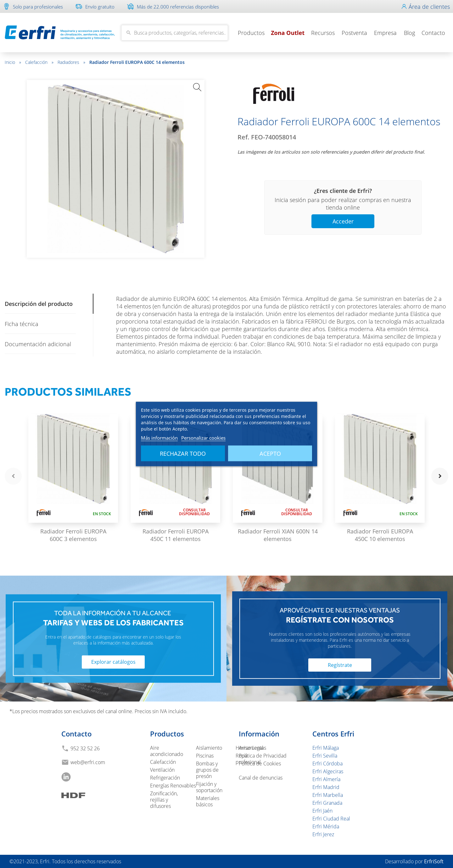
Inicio (13, 62)
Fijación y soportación (209, 787)
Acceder (343, 221)
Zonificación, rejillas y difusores (164, 800)
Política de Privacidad (263, 756)
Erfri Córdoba (327, 764)
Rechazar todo (183, 454)
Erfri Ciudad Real (331, 819)
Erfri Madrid (326, 787)
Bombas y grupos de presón (207, 770)
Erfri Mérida (326, 826)
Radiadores (71, 62)
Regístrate (340, 665)
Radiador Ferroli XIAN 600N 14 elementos (278, 535)
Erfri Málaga (326, 748)
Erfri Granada (327, 803)
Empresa (385, 33)
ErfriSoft (434, 861)
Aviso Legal (251, 748)
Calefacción (39, 62)
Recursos (323, 33)
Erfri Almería (326, 779)
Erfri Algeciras (328, 771)
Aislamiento (209, 748)
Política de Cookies (260, 764)
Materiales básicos (208, 801)
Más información (159, 438)
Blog (409, 33)
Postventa (354, 33)
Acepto (270, 454)
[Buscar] (175, 33)
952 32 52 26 (85, 748)
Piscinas (205, 756)
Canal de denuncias (261, 778)
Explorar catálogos (113, 662)
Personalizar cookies (203, 438)
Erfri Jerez (323, 834)
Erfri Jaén (322, 811)
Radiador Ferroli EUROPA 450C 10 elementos (380, 535)
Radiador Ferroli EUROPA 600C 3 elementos (73, 535)
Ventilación (162, 770)
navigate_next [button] (440, 476)
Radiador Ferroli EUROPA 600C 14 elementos (137, 62)
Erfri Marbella (328, 795)
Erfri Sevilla (325, 756)
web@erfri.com (88, 762)
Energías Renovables (173, 786)
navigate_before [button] (13, 476)
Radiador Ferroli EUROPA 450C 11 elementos (176, 535)
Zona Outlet (288, 33)
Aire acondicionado (167, 751)
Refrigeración (165, 778)
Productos (251, 33)
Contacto (433, 33)
